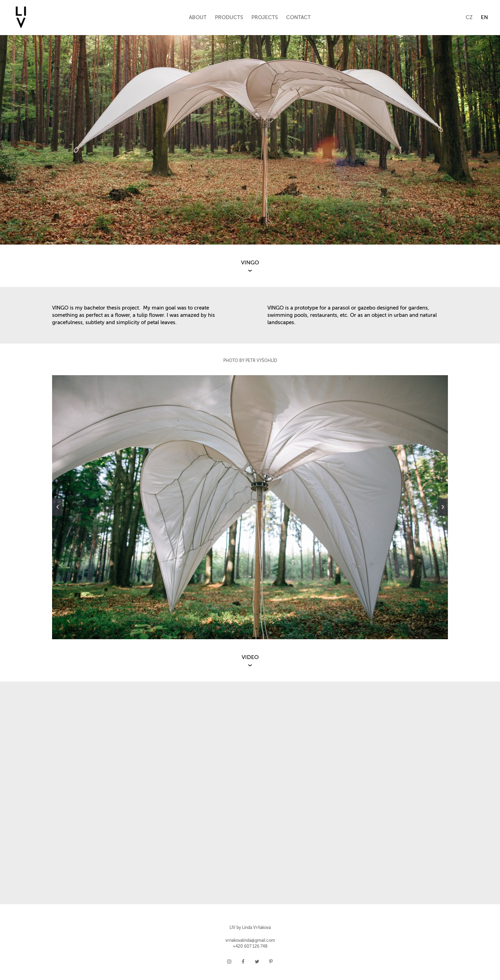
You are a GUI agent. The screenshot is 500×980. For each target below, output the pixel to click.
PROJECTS (265, 18)
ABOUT (198, 18)
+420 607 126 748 (250, 947)
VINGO (250, 263)
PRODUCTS (229, 18)
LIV (232, 928)
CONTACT (298, 18)
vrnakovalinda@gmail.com (250, 941)
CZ (469, 18)
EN (484, 18)
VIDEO (250, 658)
